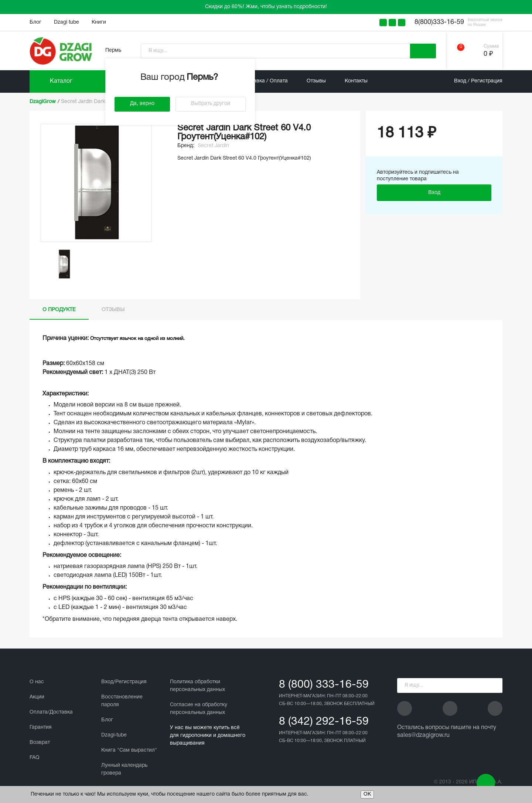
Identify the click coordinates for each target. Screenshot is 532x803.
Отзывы (316, 81)
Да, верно (142, 104)
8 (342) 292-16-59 (324, 722)
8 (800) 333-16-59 (324, 685)
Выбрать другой (211, 104)
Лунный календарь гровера (124, 769)
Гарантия (41, 727)
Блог (35, 22)
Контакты (356, 81)
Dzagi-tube (114, 735)
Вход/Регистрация (124, 682)
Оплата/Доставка (51, 712)
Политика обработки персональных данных (197, 686)
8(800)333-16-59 (439, 22)
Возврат (40, 743)
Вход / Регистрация (478, 81)
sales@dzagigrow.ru (423, 735)
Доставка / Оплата (265, 81)
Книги (99, 22)
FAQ (35, 758)
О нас (37, 682)
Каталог (61, 81)
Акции (37, 697)
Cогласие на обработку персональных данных (199, 709)
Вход (434, 193)
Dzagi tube (66, 22)
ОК (367, 794)
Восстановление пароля (122, 701)
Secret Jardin (213, 146)
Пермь (113, 50)
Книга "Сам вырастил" (129, 750)
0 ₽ (488, 54)
